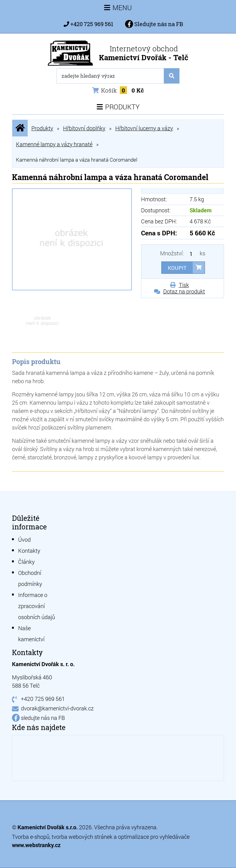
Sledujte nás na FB (154, 24)
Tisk (184, 285)
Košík (118, 90)
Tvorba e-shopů (31, 837)
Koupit (177, 268)
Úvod (24, 540)
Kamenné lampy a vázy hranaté (54, 144)
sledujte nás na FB (43, 718)
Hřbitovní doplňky (84, 128)
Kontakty (29, 551)
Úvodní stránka (20, 128)
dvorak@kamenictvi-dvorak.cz (57, 708)
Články (26, 562)
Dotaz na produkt (184, 291)
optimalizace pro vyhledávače (154, 837)
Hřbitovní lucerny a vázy (144, 128)
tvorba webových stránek (82, 837)
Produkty (42, 128)
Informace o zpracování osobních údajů (37, 606)
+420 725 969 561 (92, 24)
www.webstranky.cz (36, 845)
